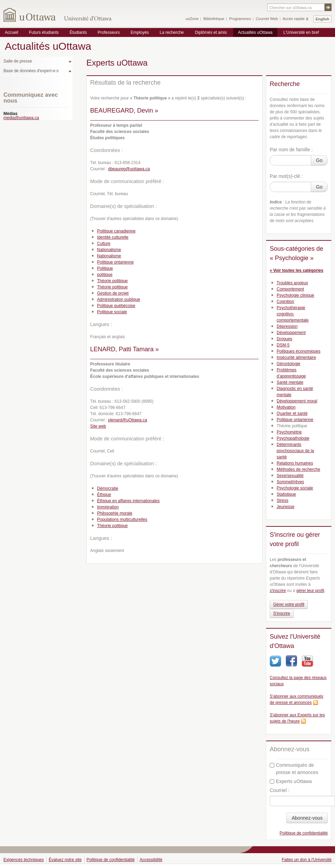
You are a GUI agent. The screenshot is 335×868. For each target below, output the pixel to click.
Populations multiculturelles (122, 519)
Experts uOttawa (291, 781)
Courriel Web (267, 19)
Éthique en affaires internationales (128, 501)
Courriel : (280, 790)
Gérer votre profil (289, 604)
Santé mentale (290, 382)
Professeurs (109, 32)
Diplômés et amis (211, 32)
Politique (105, 268)
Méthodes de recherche (298, 469)
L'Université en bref (301, 32)
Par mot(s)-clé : (286, 176)
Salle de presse (18, 61)
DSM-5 (283, 345)
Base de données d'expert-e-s (31, 71)
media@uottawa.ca (21, 118)
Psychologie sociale (295, 488)
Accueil (12, 32)
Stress (283, 500)
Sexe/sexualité (290, 476)
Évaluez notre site (65, 860)
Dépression (287, 326)
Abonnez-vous (307, 818)
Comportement (290, 289)
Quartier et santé (292, 413)
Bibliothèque (214, 19)
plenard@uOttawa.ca (128, 420)
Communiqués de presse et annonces (294, 769)
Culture (104, 244)
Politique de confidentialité (304, 833)
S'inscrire (282, 613)
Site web (98, 426)
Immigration (108, 507)
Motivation (286, 407)
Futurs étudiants (44, 32)
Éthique (104, 495)
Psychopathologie (293, 438)
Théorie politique (112, 281)
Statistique (286, 494)
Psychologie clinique (295, 295)
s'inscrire (278, 591)
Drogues (284, 339)
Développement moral (297, 401)
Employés (140, 32)
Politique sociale (112, 312)
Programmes (240, 19)
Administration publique (119, 299)
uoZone (192, 19)
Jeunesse (285, 507)
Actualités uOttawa (255, 32)
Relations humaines (295, 463)
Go (319, 160)
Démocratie (108, 488)
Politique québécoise (116, 306)
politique (105, 275)
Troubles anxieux (292, 283)
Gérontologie (289, 364)
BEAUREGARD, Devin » (124, 111)
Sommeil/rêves (290, 482)
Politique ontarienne (115, 262)
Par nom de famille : (291, 150)
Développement (291, 333)
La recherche (172, 32)
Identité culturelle (113, 237)
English (323, 19)
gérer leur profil (310, 591)
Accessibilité (151, 860)
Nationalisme (109, 250)
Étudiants (78, 32)
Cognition (285, 302)
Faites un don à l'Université (307, 860)
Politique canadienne (116, 231)
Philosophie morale (115, 513)
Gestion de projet (113, 293)
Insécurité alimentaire (296, 357)
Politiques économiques (299, 351)
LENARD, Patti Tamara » (125, 349)
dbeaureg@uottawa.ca (129, 169)
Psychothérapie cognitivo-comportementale (293, 314)
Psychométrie (289, 432)
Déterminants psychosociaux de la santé (295, 451)
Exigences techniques (24, 860)
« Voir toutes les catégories (296, 270)
